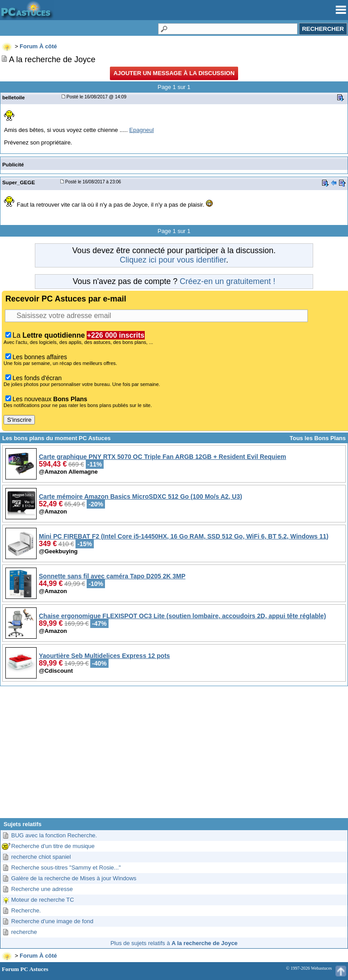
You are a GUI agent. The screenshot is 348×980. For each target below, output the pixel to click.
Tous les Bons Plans (318, 438)
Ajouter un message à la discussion (174, 73)
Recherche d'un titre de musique (53, 846)
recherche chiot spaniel (41, 857)
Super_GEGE (19, 182)
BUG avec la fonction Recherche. (54, 835)
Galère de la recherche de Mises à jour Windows (74, 878)
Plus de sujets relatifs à (174, 943)
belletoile (14, 97)
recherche (24, 932)
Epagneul (141, 130)
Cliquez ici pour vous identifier (173, 260)
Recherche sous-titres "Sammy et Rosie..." (66, 868)
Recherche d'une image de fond (52, 921)
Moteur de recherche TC (43, 900)
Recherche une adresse (42, 889)
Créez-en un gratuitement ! (227, 281)
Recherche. (26, 910)
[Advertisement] (174, 755)
